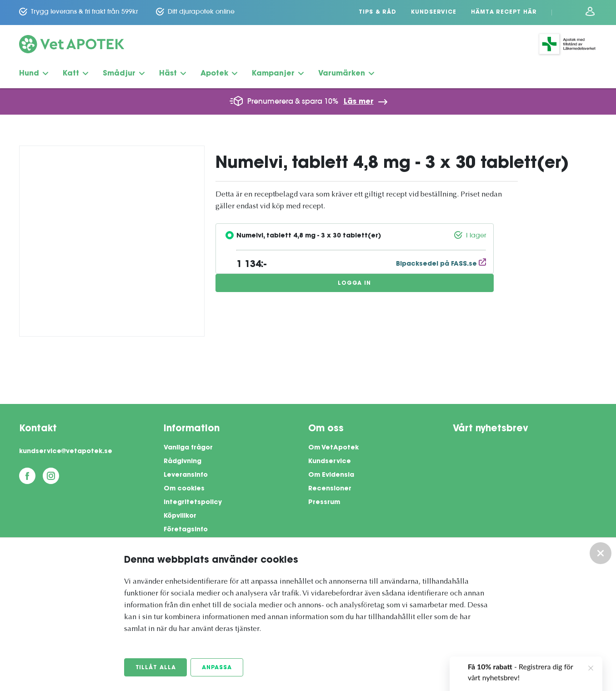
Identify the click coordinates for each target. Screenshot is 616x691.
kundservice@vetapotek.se (66, 452)
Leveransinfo (186, 475)
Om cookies (184, 489)
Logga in (354, 283)
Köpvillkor (180, 516)
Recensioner (330, 489)
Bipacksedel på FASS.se (441, 264)
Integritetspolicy (193, 503)
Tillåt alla (156, 668)
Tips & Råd (378, 12)
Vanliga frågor (188, 448)
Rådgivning (183, 462)
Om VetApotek (333, 448)
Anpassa (217, 668)
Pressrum (324, 503)
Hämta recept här (504, 12)
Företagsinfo (186, 530)
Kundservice (434, 12)
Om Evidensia (331, 475)
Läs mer (359, 102)
